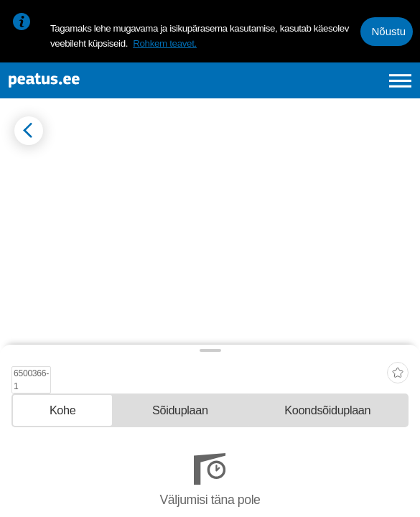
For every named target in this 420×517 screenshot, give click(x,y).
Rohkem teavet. (165, 43)
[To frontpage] (91, 80)
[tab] (62, 410)
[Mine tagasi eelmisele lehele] (29, 131)
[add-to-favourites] (398, 369)
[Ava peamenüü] (400, 81)
